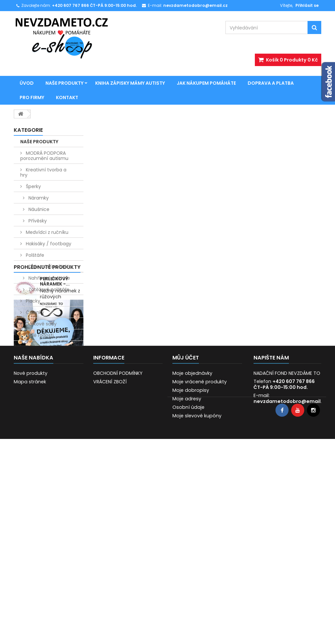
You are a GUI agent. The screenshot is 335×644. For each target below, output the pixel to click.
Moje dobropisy (191, 568)
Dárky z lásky (40, 347)
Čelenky (34, 312)
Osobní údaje (188, 585)
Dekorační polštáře (49, 267)
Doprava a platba (271, 83)
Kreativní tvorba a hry (43, 172)
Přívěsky (37, 221)
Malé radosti (39, 335)
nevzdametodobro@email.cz (291, 579)
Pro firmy (32, 97)
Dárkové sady (41, 324)
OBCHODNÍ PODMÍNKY (118, 551)
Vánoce (34, 358)
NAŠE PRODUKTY (64, 83)
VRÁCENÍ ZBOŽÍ (110, 559)
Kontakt (67, 97)
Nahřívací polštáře (49, 278)
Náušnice (38, 209)
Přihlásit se (307, 5)
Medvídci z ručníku (46, 232)
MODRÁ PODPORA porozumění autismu (44, 156)
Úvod (27, 83)
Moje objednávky (192, 551)
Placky (32, 301)
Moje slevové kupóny (197, 593)
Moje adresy (187, 576)
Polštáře (34, 255)
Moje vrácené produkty (200, 559)
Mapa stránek (30, 559)
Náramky (38, 198)
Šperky (33, 186)
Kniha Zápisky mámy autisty (130, 83)
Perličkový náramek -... (55, 406)
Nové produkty (31, 551)
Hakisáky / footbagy (48, 244)
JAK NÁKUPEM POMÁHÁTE (206, 83)
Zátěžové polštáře (48, 289)
